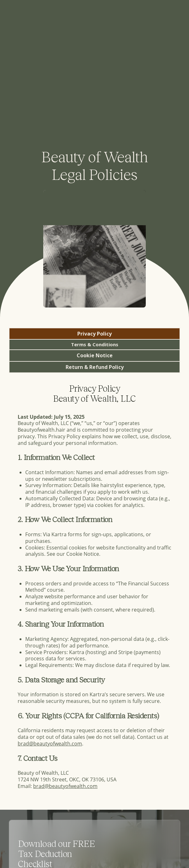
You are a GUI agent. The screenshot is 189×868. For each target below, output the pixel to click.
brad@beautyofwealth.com (50, 743)
